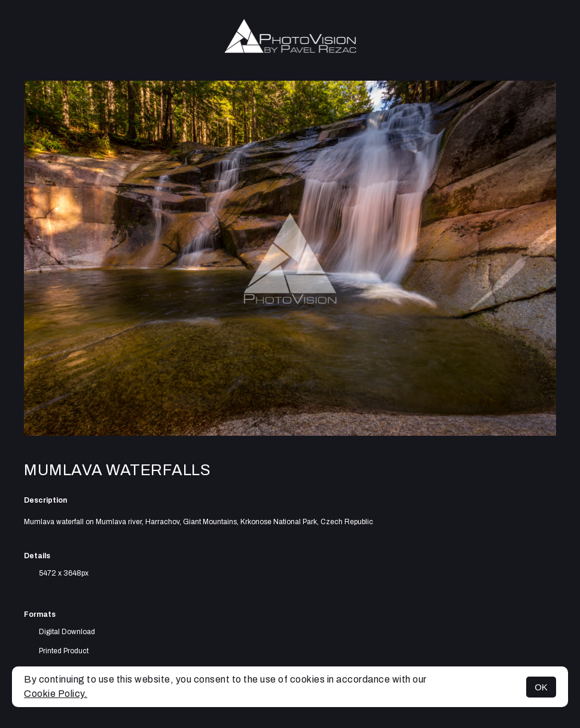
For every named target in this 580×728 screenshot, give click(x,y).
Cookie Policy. (56, 694)
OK (541, 687)
